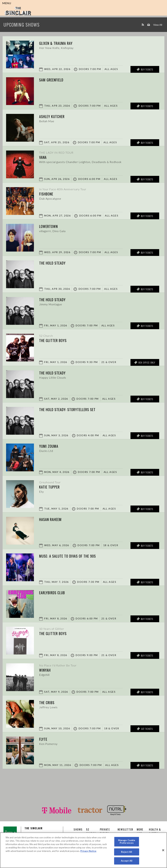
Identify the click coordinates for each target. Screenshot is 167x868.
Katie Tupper (49, 487)
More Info (140, 831)
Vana (43, 157)
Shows (78, 829)
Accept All (127, 861)
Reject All (127, 852)
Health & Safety (155, 831)
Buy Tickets (145, 69)
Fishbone (46, 194)
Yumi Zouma (49, 446)
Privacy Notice (88, 851)
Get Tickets (145, 729)
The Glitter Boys (53, 340)
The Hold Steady (52, 263)
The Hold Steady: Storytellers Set (67, 410)
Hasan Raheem (50, 519)
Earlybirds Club (52, 593)
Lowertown (48, 226)
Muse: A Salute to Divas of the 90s (67, 556)
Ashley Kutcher (52, 116)
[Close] (163, 850)
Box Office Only (145, 362)
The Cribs (47, 703)
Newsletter (125, 829)
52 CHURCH (91, 831)
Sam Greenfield (51, 80)
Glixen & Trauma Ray (56, 43)
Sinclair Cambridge (18, 11)
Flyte (43, 739)
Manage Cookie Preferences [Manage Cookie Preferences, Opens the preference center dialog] (127, 842)
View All (158, 25)
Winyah (45, 670)
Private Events (105, 831)
